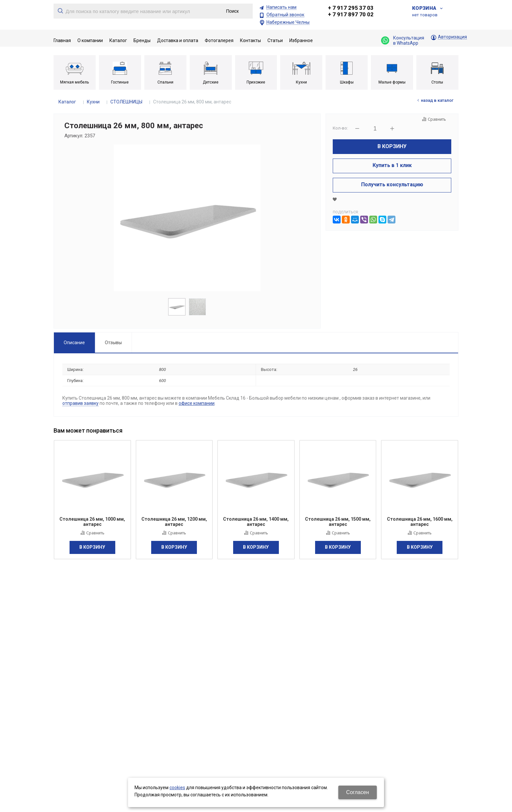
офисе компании (197, 403)
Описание (74, 343)
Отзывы (113, 343)
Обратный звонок (285, 15)
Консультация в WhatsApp (403, 40)
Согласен (358, 792)
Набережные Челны (288, 22)
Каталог (67, 102)
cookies (177, 788)
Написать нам (281, 7)
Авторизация (452, 37)
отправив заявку (80, 403)
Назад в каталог (437, 100)
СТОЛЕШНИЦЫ (126, 102)
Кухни (93, 102)
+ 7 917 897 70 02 (351, 14)
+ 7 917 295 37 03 (351, 8)
